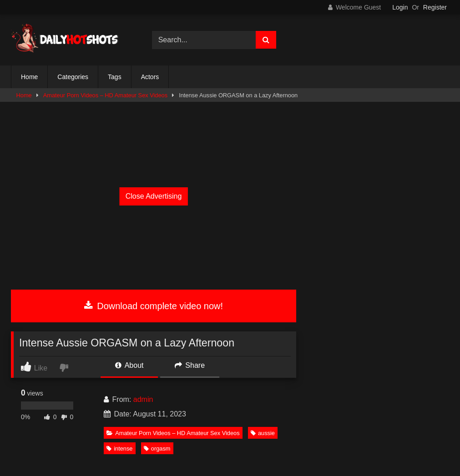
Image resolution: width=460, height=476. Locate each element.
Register (435, 7)
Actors (150, 77)
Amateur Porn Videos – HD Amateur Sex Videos (105, 95)
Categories (73, 77)
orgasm (157, 448)
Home (29, 77)
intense (119, 448)
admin (143, 399)
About (129, 365)
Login (400, 7)
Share (190, 365)
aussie (263, 433)
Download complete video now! (154, 306)
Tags (115, 77)
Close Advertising (154, 196)
